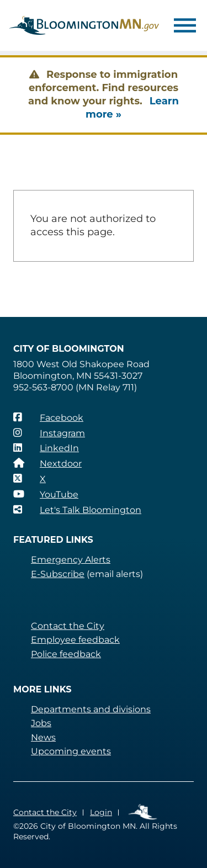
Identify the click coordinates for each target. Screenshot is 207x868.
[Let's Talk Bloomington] (77, 510)
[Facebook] (48, 417)
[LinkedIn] (46, 448)
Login (101, 812)
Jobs (41, 723)
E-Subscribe (58, 574)
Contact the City (68, 626)
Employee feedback (75, 640)
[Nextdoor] (47, 463)
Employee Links (143, 813)
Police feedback (66, 654)
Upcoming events (71, 751)
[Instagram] (49, 433)
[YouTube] (46, 494)
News (43, 737)
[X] (30, 479)
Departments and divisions (91, 709)
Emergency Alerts (71, 560)
